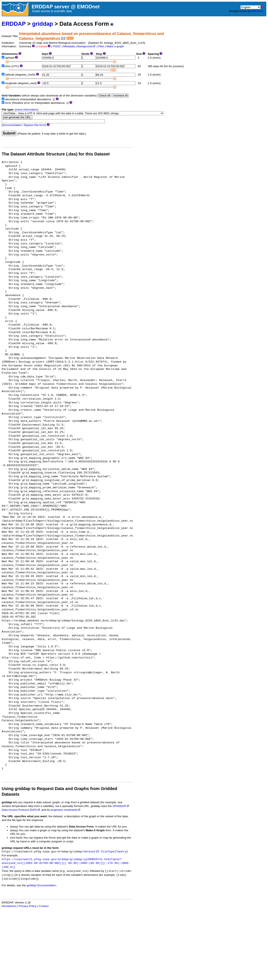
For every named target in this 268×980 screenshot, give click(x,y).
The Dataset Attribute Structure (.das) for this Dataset (56, 154)
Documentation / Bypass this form (24, 125)
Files (101, 46)
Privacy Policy (28, 906)
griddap (43, 24)
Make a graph (115, 46)
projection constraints (66, 810)
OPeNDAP (121, 806)
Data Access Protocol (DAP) (21, 810)
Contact (44, 906)
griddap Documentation (41, 885)
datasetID (91, 852)
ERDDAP (14, 24)
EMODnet (257, 11)
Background (87, 46)
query (122, 852)
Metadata (69, 46)
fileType (108, 852)
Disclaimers (9, 906)
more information (27, 110)
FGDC (57, 46)
